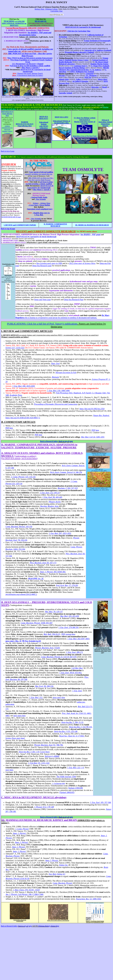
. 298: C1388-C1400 (25, 894)
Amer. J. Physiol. (47, 572)
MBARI (106, 68)
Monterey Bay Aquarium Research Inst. (74, 70)
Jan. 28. (41, 579)
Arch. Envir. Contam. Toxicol (61, 472)
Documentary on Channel (30, 64)
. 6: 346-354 (77, 472)
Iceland (69, 93)
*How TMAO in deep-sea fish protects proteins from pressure (30, 58)
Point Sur (88, 77)
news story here (59, 698)
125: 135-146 (66, 731)
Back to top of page (8, 151)
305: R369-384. (60, 572)
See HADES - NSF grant (90, 235)
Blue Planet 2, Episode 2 (31, 68)
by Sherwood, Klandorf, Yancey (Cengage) (7, 130)
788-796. (60, 745)
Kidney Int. (64, 865)
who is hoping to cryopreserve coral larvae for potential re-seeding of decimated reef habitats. (61, 318)
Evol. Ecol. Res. (62, 585)
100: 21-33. (73, 722)
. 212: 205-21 (50, 493)
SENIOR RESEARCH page (11, 217)
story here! (15, 738)
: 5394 (66, 777)
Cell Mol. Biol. (77, 668)
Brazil (105, 87)
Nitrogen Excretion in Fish (66, 373)
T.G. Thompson (91, 76)
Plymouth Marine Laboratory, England (79, 52)
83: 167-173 (43, 563)
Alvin (67, 79)
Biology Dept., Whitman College (46, 9)
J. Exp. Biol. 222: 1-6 (76, 768)
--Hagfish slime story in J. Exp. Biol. (41, 214)
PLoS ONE (33, 579)
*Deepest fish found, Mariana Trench (30, 73)
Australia (62, 93)
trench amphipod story (40, 209)
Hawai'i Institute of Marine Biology (72, 68)
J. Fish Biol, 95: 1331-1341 (39, 763)
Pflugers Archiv (55, 502)
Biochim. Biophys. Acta (50, 506)
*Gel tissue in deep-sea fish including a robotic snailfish (30, 66)
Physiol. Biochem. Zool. (44, 745)
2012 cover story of (82, 263)
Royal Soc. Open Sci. (68, 736)
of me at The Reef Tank (85, 136)
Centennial (90, 74)
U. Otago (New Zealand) (100, 66)
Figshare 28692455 (67, 792)
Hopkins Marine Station (99, 64)
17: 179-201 (74, 585)
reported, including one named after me (39, 174)
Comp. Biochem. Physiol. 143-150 (19, 527)
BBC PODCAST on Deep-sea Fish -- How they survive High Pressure (30, 55)
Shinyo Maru (103, 79)
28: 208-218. (44, 686)
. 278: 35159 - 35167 (27, 890)
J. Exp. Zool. (48, 497)
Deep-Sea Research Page (74, 300)
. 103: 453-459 (70, 616)
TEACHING (9, 21)
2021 (14, 64)
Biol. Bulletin (39, 207)
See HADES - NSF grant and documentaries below (35, 34)
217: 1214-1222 (15, 348)
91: (55, 745)
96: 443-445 (58, 497)
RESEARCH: (41, 21)
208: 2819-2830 (24, 386)
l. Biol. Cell (88, 437)
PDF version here (68, 634)
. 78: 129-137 (54, 612)
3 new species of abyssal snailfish (41, 172)
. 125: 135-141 (23, 477)
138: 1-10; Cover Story (34, 752)
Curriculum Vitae (56, 11)
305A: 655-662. (71, 673)
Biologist (55, 377)
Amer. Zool (55, 364)
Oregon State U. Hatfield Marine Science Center (84, 59)
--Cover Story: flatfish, (39, 205)
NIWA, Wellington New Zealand (82, 72)
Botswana (95, 87)
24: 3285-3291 (99, 437)
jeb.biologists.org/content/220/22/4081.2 (21, 594)
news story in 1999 (49, 263)
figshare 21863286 (76, 788)
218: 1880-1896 (58, 391)
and (14, 23)
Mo (82, 437)
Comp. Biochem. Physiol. (63, 883)
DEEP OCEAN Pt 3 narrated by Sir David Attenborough (36, 237)
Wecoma (62, 76)
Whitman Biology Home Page (49, 926)
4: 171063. (80, 736)
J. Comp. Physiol (22, 829)
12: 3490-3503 (89, 899)
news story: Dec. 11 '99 (23, 641)
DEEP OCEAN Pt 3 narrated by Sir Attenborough (83, 27)
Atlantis (62, 79)
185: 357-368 (101, 802)
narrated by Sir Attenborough (40, 187)
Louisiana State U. (81, 66)
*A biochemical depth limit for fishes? (30, 75)
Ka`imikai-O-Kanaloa (80, 81)
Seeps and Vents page (43, 300)
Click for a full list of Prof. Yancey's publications (42, 324)
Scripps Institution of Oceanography (97, 41)
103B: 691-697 (37, 623)
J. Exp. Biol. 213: (36, 698)
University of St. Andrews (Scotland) (98, 50)
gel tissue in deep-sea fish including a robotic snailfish (39, 183)
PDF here (9, 428)
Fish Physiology (62, 393)
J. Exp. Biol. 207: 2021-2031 (60, 533)
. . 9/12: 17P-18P (44, 807)
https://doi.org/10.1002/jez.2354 (92, 409)
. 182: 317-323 (68, 488)
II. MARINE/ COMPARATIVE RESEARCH (55, 225)
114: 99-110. (81, 727)
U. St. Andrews (96, 70)
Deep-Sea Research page (42, 266)
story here (9, 770)
